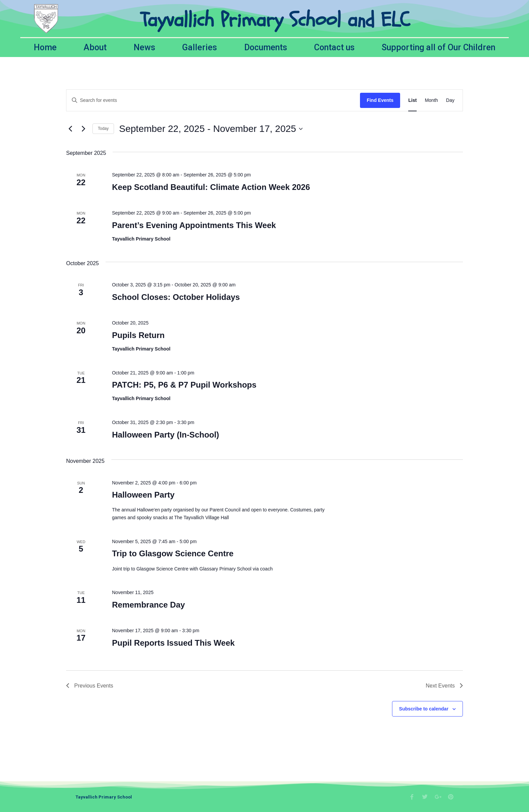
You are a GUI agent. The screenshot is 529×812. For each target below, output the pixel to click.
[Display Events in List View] (412, 100)
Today (103, 129)
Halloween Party (143, 495)
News (144, 47)
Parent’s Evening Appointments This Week (194, 225)
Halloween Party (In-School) (165, 435)
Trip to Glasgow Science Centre (173, 553)
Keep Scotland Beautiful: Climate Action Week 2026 (211, 187)
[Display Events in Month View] (431, 100)
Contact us (334, 47)
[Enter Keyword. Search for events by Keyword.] (213, 100)
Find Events (380, 100)
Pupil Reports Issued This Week (173, 643)
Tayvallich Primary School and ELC (275, 20)
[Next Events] (83, 129)
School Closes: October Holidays (176, 297)
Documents (266, 47)
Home (45, 47)
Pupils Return (138, 335)
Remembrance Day (148, 605)
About (95, 47)
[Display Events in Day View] (450, 100)
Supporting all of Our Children (438, 47)
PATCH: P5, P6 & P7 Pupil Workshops (184, 385)
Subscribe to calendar (424, 709)
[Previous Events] (70, 129)
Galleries (200, 47)
